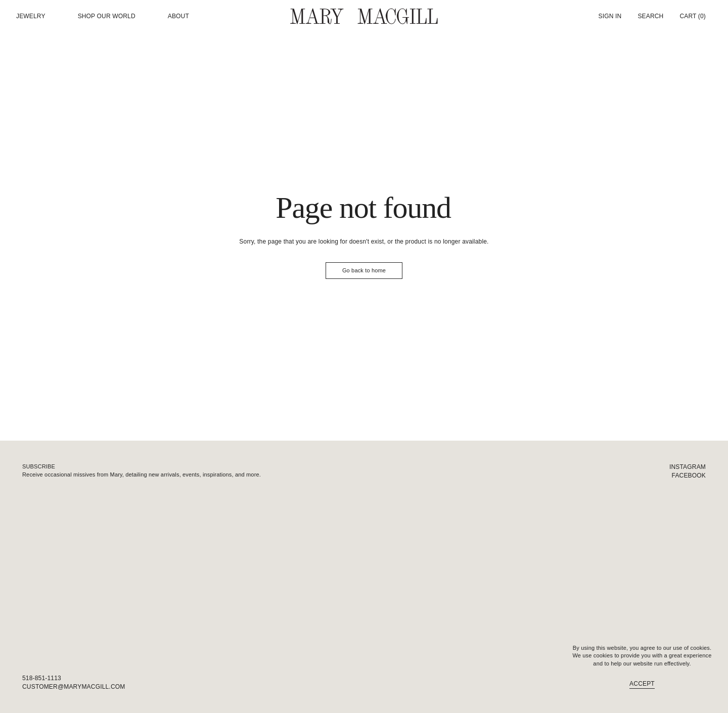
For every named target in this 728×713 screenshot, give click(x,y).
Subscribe (39, 466)
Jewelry (31, 16)
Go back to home (364, 270)
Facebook (689, 476)
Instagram (688, 467)
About (178, 16)
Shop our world (107, 16)
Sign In (610, 16)
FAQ (699, 687)
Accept (642, 684)
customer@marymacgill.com (74, 687)
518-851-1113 (42, 678)
